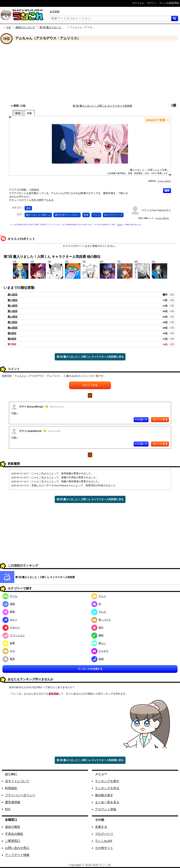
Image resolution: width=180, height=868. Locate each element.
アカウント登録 (106, 809)
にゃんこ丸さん (164, 181)
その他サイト (104, 848)
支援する (101, 827)
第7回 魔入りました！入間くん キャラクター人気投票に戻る (90, 357)
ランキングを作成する (90, 669)
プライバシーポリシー (20, 795)
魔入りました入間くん (38, 215)
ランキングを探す (107, 781)
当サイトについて (17, 781)
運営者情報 (13, 802)
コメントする (90, 385)
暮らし (99, 643)
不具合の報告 (14, 834)
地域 (98, 659)
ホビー (10, 620)
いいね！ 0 (141, 420)
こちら (119, 225)
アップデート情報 (17, 855)
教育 (9, 659)
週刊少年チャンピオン (67, 215)
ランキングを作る (107, 788)
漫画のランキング (25, 27)
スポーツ (11, 627)
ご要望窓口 (13, 841)
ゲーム (10, 596)
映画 (9, 612)
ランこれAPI (104, 841)
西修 (86, 215)
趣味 (98, 635)
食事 (9, 643)
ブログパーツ (104, 834)
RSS (8, 809)
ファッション (14, 635)
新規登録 (54, 694)
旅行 (98, 627)
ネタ (9, 651)
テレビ (99, 612)
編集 (167, 190)
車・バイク (101, 620)
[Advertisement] (90, 72)
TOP (9, 27)
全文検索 (55, 12)
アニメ (96, 215)
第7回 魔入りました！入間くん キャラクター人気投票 (102, 106)
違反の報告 (13, 827)
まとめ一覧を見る (107, 802)
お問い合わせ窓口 (17, 848)
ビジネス (100, 651)
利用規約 (11, 788)
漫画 (28, 208)
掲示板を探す (104, 795)
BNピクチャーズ (113, 215)
